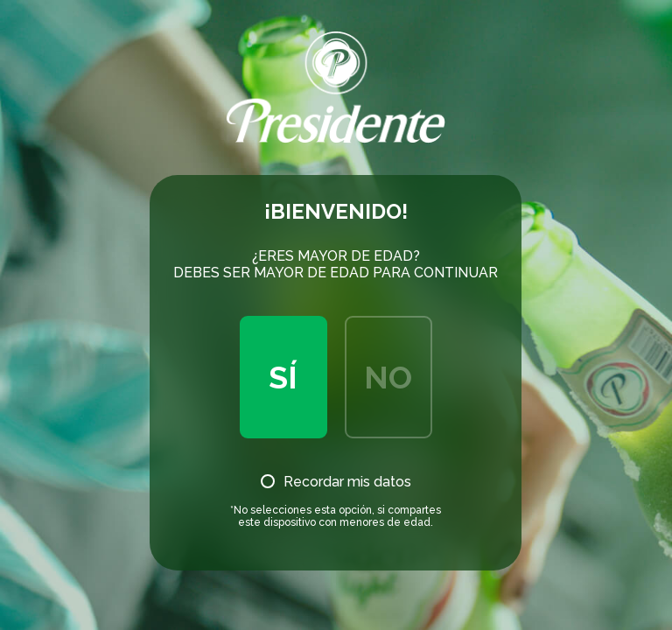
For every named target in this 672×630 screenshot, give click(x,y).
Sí (283, 377)
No (388, 377)
